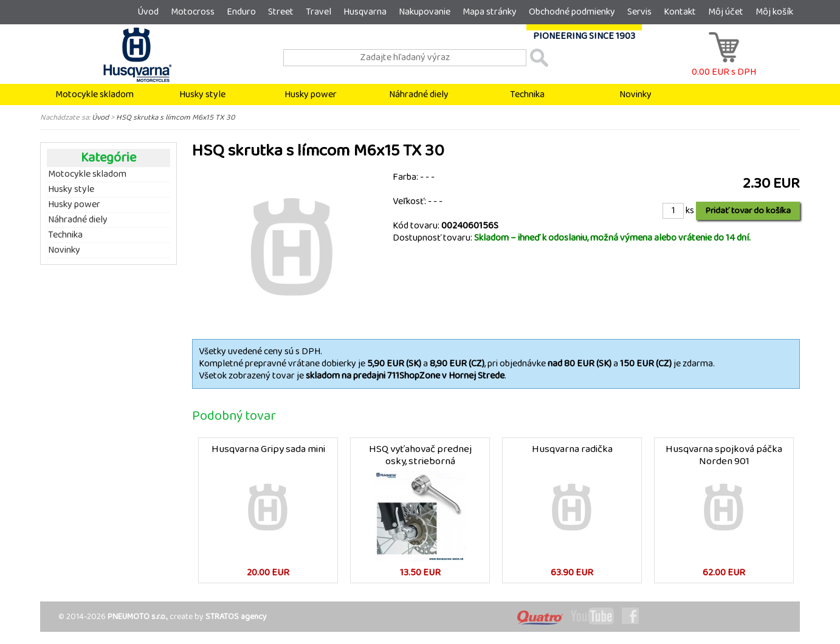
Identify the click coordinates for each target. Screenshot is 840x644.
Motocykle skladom (95, 94)
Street (281, 12)
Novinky (635, 94)
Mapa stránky (490, 12)
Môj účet (726, 12)
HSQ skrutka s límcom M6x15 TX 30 (176, 117)
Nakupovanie (425, 12)
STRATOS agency (236, 617)
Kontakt (680, 12)
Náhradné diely (419, 94)
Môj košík (774, 12)
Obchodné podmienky (572, 12)
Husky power (311, 94)
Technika (527, 94)
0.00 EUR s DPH (724, 66)
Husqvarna (365, 12)
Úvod (148, 12)
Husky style (202, 94)
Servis (639, 12)
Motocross (193, 12)
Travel (318, 12)
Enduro (241, 12)
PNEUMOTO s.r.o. (137, 617)
